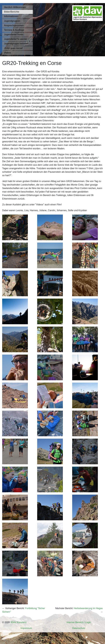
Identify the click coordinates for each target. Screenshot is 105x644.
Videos (8, 53)
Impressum (26, 628)
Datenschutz (79, 628)
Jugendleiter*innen (14, 34)
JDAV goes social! (13, 48)
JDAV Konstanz (18, 622)
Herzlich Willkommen (15, 7)
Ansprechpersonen (14, 25)
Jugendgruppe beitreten (16, 44)
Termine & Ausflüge (14, 30)
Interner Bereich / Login (79, 622)
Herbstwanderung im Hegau (88, 608)
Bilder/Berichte (12, 12)
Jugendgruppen (12, 21)
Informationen (11, 16)
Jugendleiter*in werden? (17, 39)
